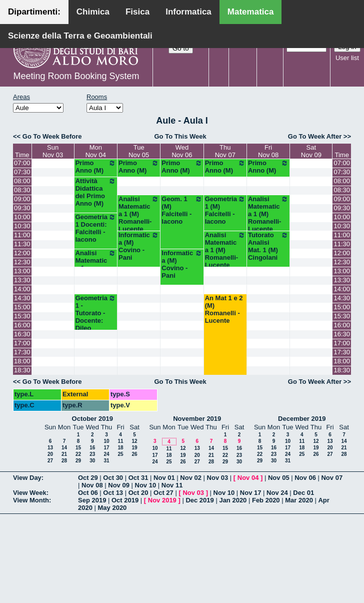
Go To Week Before (52, 136)
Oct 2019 (125, 500)
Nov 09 (119, 485)
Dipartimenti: (34, 12)
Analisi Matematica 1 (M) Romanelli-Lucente (139, 214)
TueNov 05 (139, 151)
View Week (30, 493)
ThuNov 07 (225, 151)
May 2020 (112, 508)
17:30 (22, 352)
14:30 (22, 298)
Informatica (188, 12)
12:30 (22, 262)
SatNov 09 (311, 151)
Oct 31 (138, 478)
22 (78, 454)
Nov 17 (251, 493)
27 (50, 461)
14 (64, 448)
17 (106, 448)
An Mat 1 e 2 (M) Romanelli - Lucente (224, 309)
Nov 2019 (162, 500)
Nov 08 (92, 485)
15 (78, 448)
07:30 (22, 172)
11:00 (22, 235)
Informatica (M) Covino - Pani (139, 246)
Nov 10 (146, 485)
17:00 (22, 343)
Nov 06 (305, 478)
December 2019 (302, 419)
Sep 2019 (92, 500)
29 (78, 461)
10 (106, 441)
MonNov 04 (96, 151)
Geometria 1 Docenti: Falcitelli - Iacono (96, 228)
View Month (31, 500)
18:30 (22, 370)
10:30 (22, 226)
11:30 (22, 244)
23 (92, 454)
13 (50, 448)
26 (134, 454)
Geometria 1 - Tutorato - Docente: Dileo (96, 313)
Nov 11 (172, 485)
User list (347, 58)
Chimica (93, 12)
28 (64, 461)
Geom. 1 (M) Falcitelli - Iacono (182, 210)
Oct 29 (88, 478)
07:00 (22, 163)
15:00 (22, 307)
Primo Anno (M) (96, 167)
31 (106, 461)
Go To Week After (315, 136)
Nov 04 (248, 478)
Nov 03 (218, 478)
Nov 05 (279, 478)
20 (50, 454)
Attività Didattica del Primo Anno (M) (96, 192)
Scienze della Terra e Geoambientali (80, 36)
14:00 (22, 289)
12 (134, 441)
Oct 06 (88, 493)
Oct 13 (113, 493)
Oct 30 (113, 478)
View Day (27, 478)
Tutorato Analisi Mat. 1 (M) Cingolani (268, 246)
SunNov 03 (53, 151)
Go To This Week (180, 136)
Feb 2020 (266, 500)
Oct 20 (138, 493)
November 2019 (197, 419)
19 (134, 448)
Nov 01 (164, 478)
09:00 (22, 199)
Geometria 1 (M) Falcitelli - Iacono (225, 210)
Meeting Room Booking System (76, 76)
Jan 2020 (233, 500)
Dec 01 (303, 493)
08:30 (22, 190)
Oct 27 (163, 493)
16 (92, 448)
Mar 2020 (299, 500)
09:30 (22, 208)
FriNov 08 (268, 151)
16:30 (22, 334)
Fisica (137, 12)
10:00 (22, 217)
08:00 (22, 181)
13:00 (22, 271)
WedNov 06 (182, 151)
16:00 (22, 325)
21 (64, 454)
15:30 (22, 316)
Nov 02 (191, 478)
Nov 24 (277, 493)
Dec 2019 (199, 500)
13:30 (22, 280)
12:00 (22, 253)
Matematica (251, 12)
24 (106, 454)
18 (120, 448)
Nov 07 (332, 478)
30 (92, 461)
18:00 (22, 361)
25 (120, 454)
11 (120, 441)
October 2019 (92, 419)
